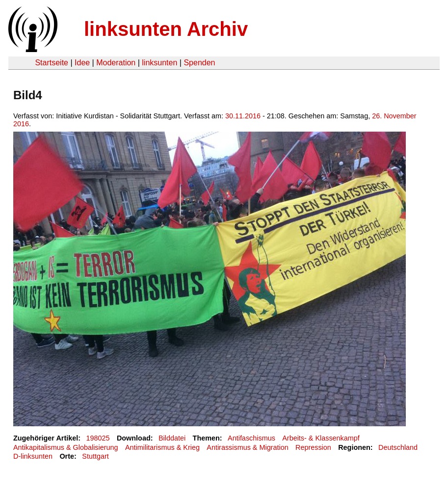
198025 (98, 438)
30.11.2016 (243, 116)
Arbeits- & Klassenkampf (321, 438)
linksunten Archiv (166, 29)
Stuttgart (95, 456)
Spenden (199, 63)
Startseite (52, 63)
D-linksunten (33, 456)
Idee (82, 63)
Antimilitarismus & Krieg (162, 447)
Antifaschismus (251, 438)
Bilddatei (172, 438)
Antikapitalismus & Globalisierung (66, 447)
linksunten (159, 63)
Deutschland (398, 447)
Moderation (116, 63)
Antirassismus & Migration (247, 447)
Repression (313, 447)
